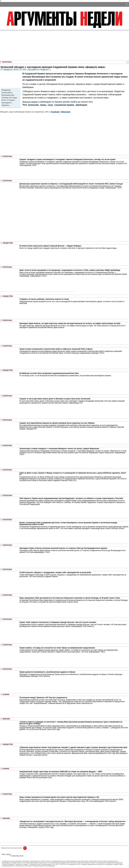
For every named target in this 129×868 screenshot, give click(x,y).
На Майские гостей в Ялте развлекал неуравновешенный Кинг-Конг (49, 373)
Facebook (55, 112)
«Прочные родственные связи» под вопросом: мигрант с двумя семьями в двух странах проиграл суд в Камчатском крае (73, 747)
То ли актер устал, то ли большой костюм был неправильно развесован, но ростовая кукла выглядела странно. (65, 376)
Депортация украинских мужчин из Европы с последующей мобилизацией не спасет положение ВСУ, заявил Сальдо (71, 184)
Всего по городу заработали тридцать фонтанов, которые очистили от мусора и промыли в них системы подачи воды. (68, 248)
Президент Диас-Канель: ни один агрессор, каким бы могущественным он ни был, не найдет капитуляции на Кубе (70, 323)
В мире (6, 695)
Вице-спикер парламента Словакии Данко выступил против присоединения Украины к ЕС (59, 797)
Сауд (50, 105)
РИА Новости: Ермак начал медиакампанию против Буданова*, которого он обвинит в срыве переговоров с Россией (71, 498)
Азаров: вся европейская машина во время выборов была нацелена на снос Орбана (57, 423)
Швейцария (81, 105)
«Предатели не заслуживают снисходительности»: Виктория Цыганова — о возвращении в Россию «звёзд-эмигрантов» (73, 821)
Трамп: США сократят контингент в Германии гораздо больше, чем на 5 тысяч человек (58, 622)
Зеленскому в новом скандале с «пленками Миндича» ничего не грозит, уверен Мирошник (59, 449)
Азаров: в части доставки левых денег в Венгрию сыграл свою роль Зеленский (55, 399)
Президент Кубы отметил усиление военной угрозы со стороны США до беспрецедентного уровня (63, 548)
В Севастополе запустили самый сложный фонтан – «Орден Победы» (51, 246)
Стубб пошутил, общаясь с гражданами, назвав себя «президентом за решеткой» (55, 572)
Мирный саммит (30, 102)
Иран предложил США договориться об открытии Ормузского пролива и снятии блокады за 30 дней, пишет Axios (70, 598)
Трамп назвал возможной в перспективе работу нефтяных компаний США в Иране (56, 349)
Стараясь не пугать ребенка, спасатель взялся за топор (44, 299)
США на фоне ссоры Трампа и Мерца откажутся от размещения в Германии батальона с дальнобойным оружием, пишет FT (73, 474)
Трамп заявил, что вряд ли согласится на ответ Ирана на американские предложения (57, 648)
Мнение (6, 719)
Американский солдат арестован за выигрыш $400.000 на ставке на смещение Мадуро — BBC (61, 772)
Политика (7, 62)
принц (43, 105)
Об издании (6, 857)
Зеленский (33, 105)
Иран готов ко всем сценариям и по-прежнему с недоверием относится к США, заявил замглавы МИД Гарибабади (70, 270)
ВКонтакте (66, 112)
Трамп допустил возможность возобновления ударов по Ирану (47, 672)
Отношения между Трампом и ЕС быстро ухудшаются (43, 697)
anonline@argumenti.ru (10, 860)
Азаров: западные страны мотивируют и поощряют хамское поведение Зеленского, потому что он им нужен (67, 159)
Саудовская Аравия (64, 105)
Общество (8, 243)
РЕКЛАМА (6, 856)
